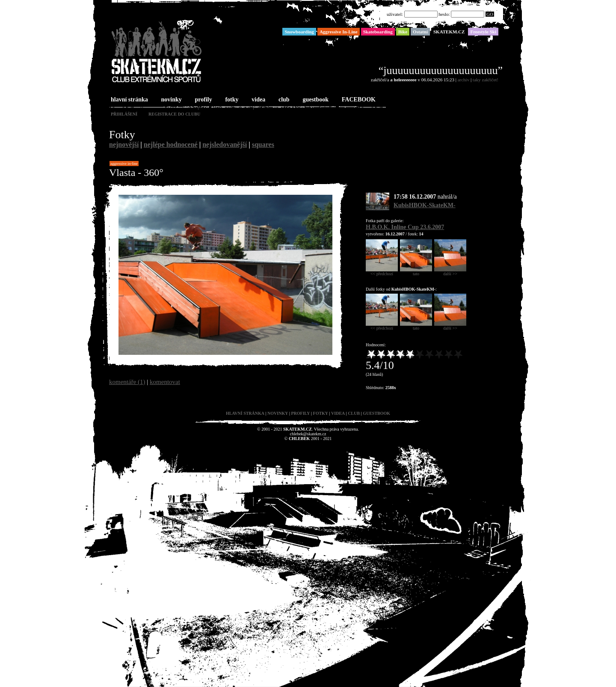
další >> (450, 272)
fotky (231, 100)
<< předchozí (382, 272)
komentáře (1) (127, 382)
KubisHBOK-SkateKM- (425, 205)
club (283, 100)
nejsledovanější (225, 144)
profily (203, 100)
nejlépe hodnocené (171, 144)
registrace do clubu (174, 114)
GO (490, 14)
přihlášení (124, 114)
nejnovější (124, 144)
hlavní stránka (129, 100)
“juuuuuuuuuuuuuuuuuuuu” (441, 70)
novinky (171, 100)
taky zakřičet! (486, 80)
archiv (463, 80)
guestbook (315, 100)
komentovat (165, 382)
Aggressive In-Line (124, 164)
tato (416, 272)
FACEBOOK (358, 100)
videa (258, 100)
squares (263, 144)
